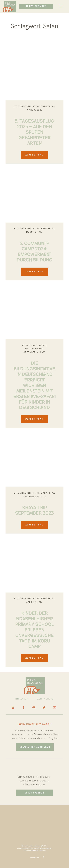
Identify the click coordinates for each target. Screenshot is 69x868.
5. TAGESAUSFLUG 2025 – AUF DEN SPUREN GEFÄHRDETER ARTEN (35, 131)
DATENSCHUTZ (45, 699)
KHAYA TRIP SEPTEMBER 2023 (34, 510)
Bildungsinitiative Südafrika (34, 106)
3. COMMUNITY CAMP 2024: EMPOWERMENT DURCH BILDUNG (34, 251)
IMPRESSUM (22, 699)
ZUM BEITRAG (34, 155)
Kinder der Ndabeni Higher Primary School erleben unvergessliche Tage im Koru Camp (35, 629)
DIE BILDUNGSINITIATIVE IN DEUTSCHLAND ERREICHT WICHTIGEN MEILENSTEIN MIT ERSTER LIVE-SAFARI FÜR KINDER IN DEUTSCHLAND (35, 385)
